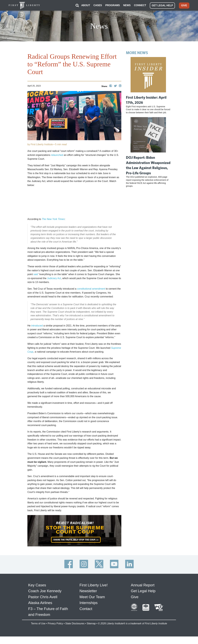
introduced (37, 325)
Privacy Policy (55, 623)
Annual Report (143, 585)
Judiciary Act (54, 278)
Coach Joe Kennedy (45, 591)
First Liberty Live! (94, 585)
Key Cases (37, 585)
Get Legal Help (143, 591)
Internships (88, 603)
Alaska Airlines (40, 603)
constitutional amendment (91, 289)
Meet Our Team (92, 597)
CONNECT (140, 5)
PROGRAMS (113, 5)
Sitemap (91, 623)
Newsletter (88, 591)
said (36, 274)
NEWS (127, 5)
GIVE (184, 5)
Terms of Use (38, 623)
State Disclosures (75, 623)
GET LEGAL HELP (162, 5)
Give (135, 597)
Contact (86, 608)
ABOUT (86, 5)
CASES (98, 5)
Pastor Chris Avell (43, 597)
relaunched (57, 155)
